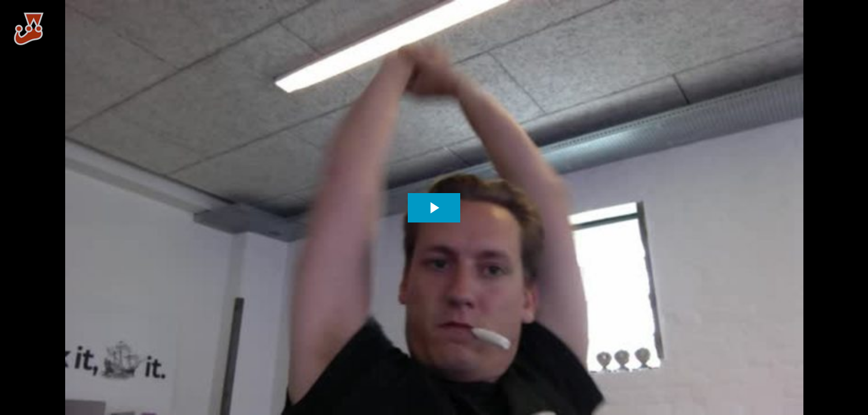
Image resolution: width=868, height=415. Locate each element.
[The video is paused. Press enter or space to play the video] (434, 208)
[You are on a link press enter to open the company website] (29, 29)
